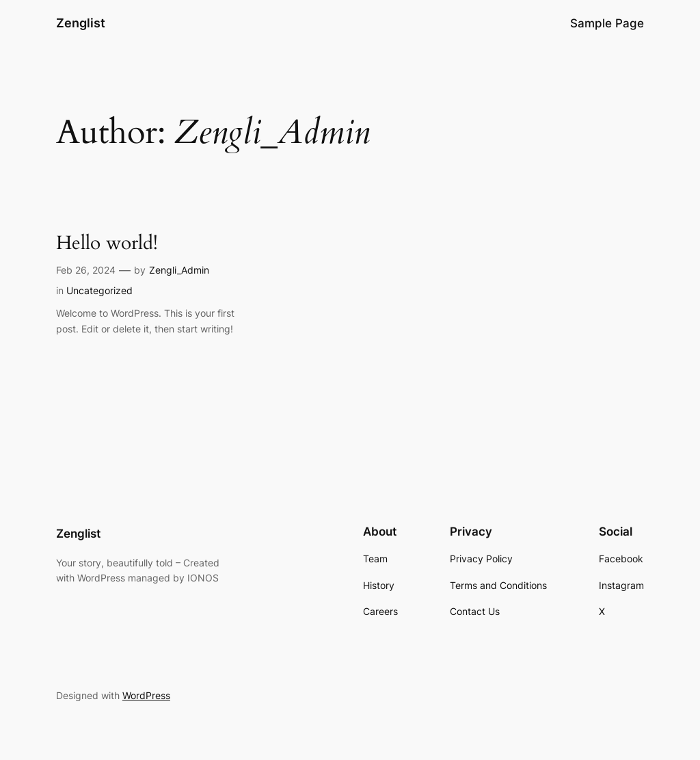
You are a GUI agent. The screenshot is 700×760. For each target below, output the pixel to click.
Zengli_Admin (179, 270)
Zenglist (81, 23)
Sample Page (607, 23)
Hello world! (107, 243)
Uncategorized (99, 290)
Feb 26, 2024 (86, 270)
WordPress (146, 695)
